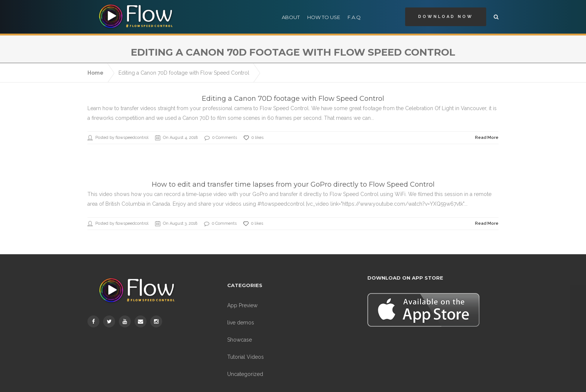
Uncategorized (245, 365)
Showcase (240, 331)
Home (95, 64)
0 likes (254, 129)
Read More (487, 129)
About (291, 17)
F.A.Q (354, 17)
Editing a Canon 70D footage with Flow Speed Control (184, 64)
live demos (241, 314)
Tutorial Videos (246, 348)
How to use (324, 17)
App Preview (242, 296)
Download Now (446, 17)
